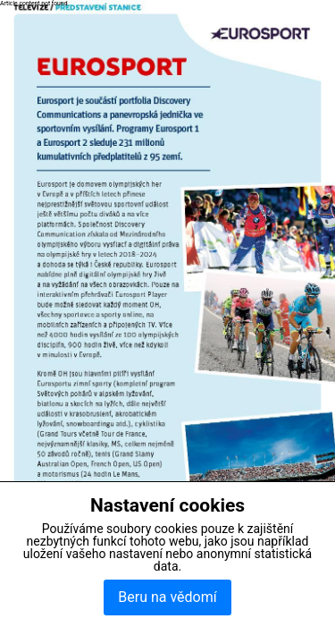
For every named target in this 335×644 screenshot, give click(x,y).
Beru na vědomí (167, 597)
